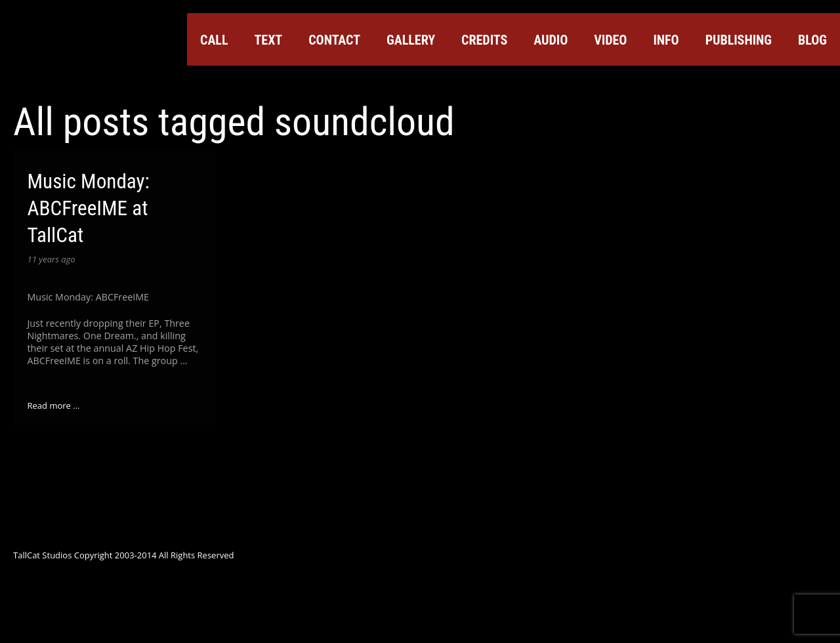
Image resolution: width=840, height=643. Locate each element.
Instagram (809, 83)
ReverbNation (762, 83)
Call (214, 40)
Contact (334, 40)
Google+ (691, 83)
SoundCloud (738, 83)
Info (666, 40)
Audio (551, 40)
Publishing (739, 40)
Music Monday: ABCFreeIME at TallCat (89, 208)
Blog (812, 40)
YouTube (715, 83)
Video (610, 40)
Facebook (667, 83)
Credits (484, 40)
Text (268, 40)
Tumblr (786, 83)
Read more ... (54, 405)
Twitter (644, 83)
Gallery (411, 40)
